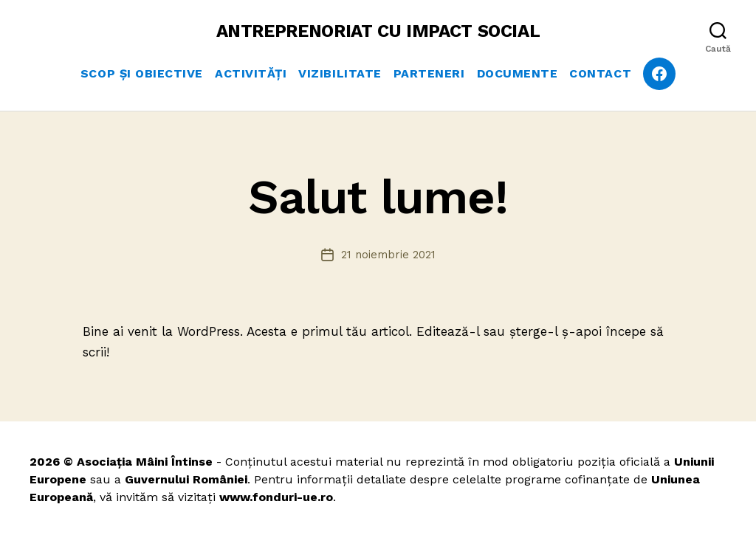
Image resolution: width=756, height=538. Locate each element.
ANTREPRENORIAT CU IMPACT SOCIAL (378, 31)
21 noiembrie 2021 (388, 255)
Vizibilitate (340, 73)
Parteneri (429, 73)
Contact (600, 73)
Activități (251, 73)
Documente (518, 73)
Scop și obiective (142, 73)
